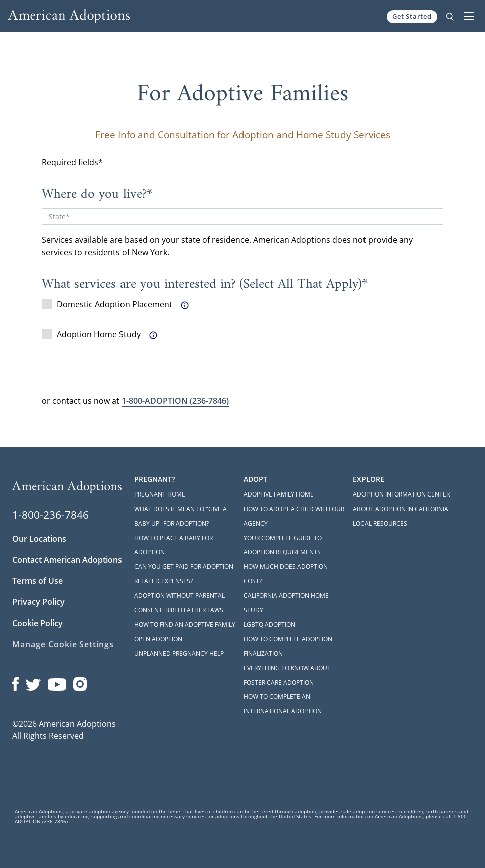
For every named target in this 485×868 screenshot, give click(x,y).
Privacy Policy (38, 602)
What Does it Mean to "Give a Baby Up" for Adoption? (180, 516)
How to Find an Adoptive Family (185, 624)
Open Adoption (158, 639)
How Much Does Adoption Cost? (286, 574)
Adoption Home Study (91, 334)
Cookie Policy (37, 623)
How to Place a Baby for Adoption (173, 545)
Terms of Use (37, 581)
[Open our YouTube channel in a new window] (57, 682)
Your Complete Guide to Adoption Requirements (283, 545)
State (57, 217)
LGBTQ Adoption (269, 624)
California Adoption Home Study (286, 603)
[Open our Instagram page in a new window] (80, 682)
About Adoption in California (401, 509)
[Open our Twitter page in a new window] (33, 682)
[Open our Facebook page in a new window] (15, 682)
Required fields (70, 162)
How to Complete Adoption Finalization (288, 646)
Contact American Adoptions (67, 560)
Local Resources (380, 523)
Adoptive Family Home (279, 494)
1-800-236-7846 (50, 515)
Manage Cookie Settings (63, 644)
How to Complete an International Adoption (283, 704)
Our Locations (39, 539)
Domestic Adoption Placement (107, 304)
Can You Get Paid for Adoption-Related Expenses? (185, 574)
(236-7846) (175, 401)
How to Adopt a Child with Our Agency (294, 516)
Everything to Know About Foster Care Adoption (287, 675)
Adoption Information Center (401, 494)
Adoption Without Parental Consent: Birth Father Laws (179, 603)
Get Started (412, 16)
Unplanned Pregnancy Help (179, 653)
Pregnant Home (160, 494)
